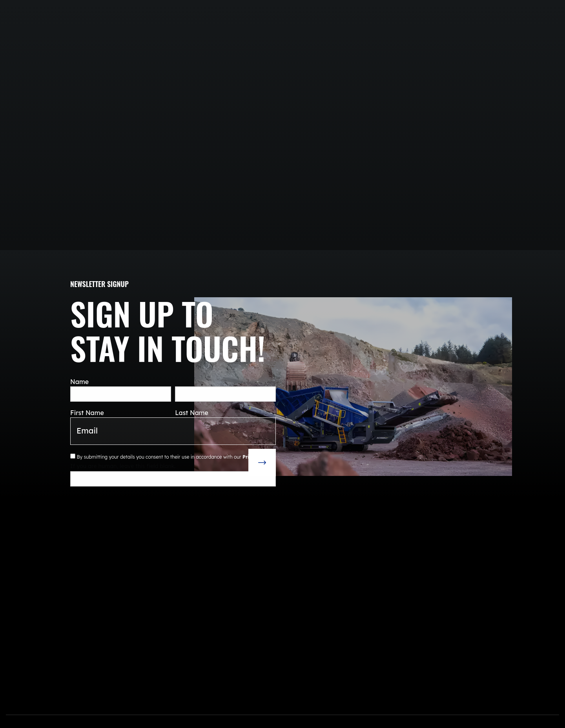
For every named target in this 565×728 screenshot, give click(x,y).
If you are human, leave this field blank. (123, 466)
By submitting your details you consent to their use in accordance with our (173, 457)
